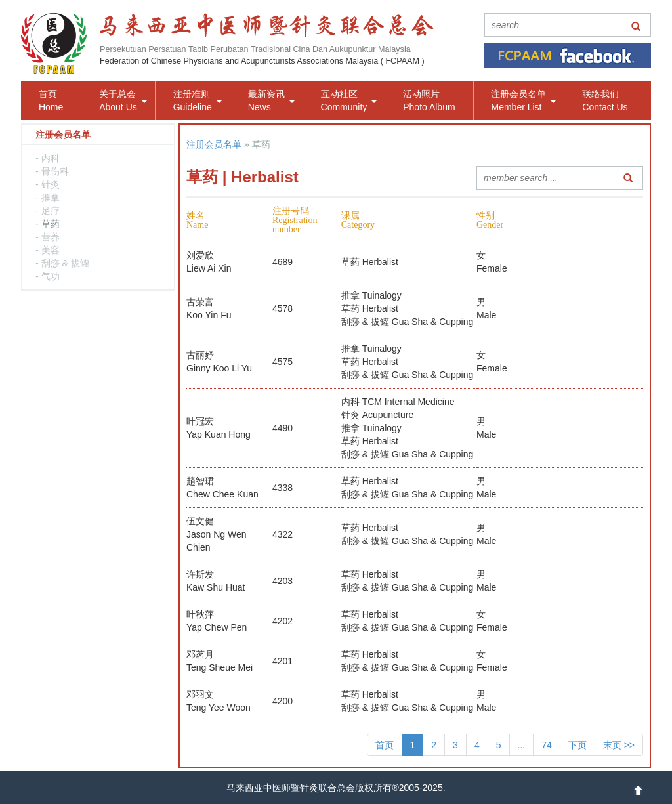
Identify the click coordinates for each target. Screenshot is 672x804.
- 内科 (48, 158)
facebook (568, 55)
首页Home (51, 100)
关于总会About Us (123, 100)
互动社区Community (349, 100)
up (638, 790)
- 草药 (48, 224)
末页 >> (619, 745)
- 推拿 (48, 198)
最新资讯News (271, 100)
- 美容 (48, 250)
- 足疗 (48, 211)
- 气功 (48, 276)
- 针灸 (48, 184)
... (522, 745)
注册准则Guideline (198, 100)
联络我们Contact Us (605, 100)
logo (54, 43)
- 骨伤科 (52, 171)
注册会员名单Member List (523, 100)
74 (547, 745)
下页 (577, 745)
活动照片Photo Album (429, 100)
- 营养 (48, 237)
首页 (385, 745)
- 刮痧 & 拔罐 (62, 263)
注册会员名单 (214, 144)
